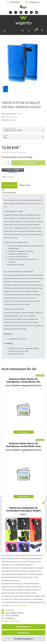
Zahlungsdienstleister (15, 613)
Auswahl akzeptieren (24, 639)
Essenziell (10, 610)
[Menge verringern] (8, 164)
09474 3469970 (15, 2)
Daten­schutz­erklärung (18, 605)
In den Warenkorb (28, 163)
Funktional (10, 618)
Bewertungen (25, 185)
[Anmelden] (42, 31)
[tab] (9, 185)
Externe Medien (12, 616)
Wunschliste (8, 177)
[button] (23, 171)
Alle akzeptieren (24, 627)
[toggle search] (22, 31)
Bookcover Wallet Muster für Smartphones (24, 380)
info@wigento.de (35, 2)
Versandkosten (21, 152)
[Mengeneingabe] (4, 163)
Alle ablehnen (23, 633)
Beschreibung (9, 185)
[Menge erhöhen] (8, 162)
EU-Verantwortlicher (9, 191)
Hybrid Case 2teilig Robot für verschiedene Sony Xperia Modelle (24, 509)
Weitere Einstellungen (11, 621)
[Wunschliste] (29, 31)
